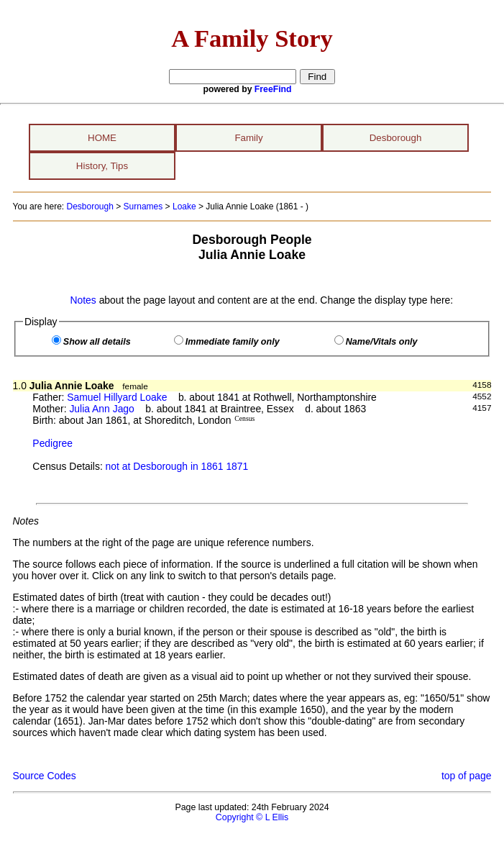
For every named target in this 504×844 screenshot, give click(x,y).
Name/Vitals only (382, 342)
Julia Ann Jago (101, 409)
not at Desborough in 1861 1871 (177, 466)
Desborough (396, 138)
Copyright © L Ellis (252, 817)
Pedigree (52, 443)
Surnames (143, 207)
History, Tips (102, 166)
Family (248, 138)
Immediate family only (233, 342)
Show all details (97, 342)
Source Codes (45, 776)
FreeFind (273, 89)
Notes (83, 300)
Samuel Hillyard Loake (117, 397)
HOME (102, 138)
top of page (467, 776)
